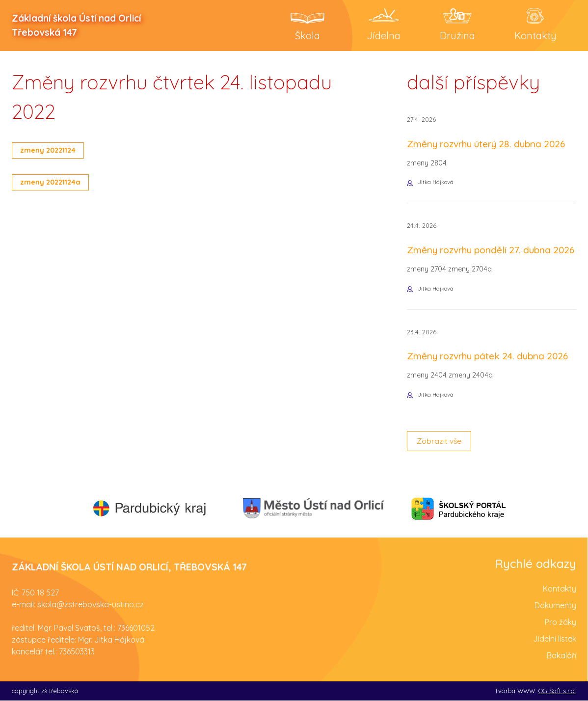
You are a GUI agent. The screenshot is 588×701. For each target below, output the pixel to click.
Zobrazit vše (439, 442)
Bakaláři (561, 656)
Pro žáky (561, 622)
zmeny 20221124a (51, 182)
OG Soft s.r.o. (557, 691)
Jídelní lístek (555, 639)
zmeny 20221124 (49, 150)
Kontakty (560, 589)
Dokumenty (555, 606)
